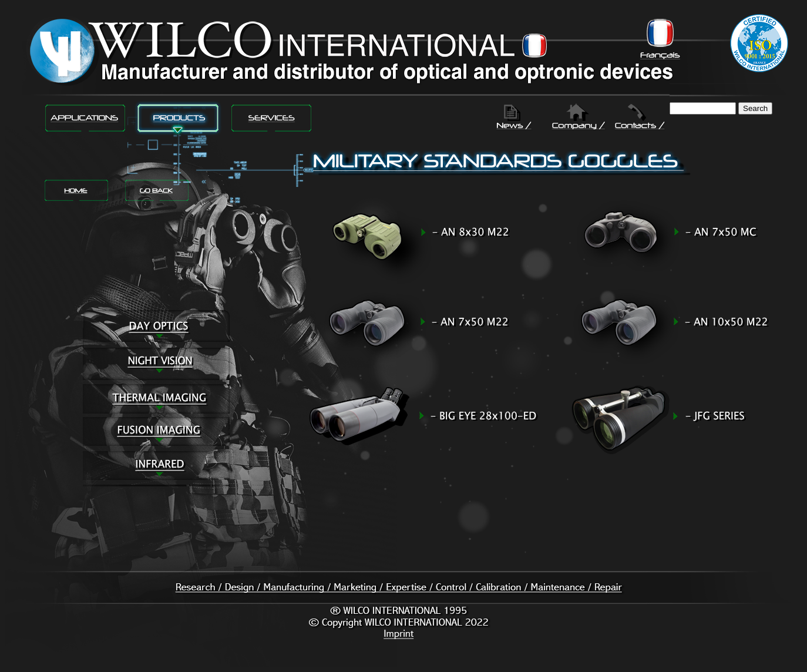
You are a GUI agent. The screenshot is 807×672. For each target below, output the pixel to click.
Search (755, 108)
